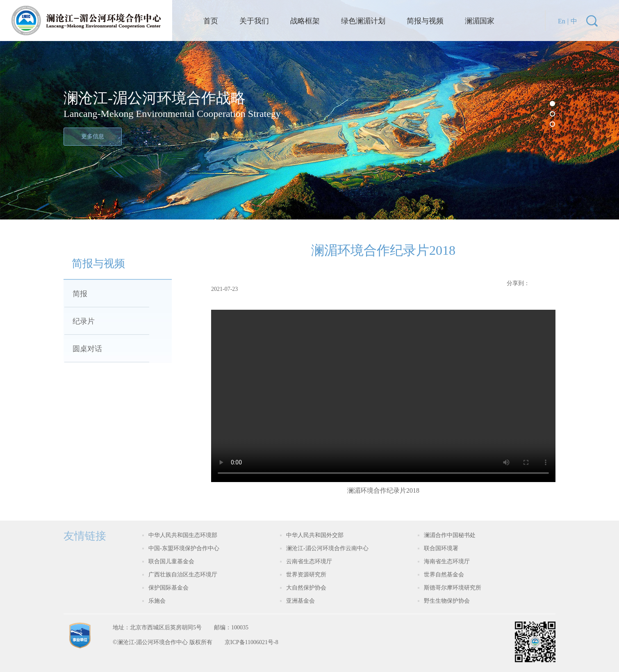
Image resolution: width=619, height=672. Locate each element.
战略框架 (305, 21)
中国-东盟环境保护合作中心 (184, 548)
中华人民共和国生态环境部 (183, 535)
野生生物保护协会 (447, 601)
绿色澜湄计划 (363, 21)
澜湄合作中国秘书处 (450, 535)
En (562, 21)
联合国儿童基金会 (171, 561)
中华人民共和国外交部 (315, 535)
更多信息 (93, 136)
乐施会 (157, 601)
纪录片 (84, 321)
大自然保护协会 (306, 588)
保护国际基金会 (168, 588)
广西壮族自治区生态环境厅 (183, 575)
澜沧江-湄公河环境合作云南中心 (327, 548)
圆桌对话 (87, 349)
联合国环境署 (441, 548)
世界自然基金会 (444, 575)
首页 (211, 21)
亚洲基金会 (300, 601)
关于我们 (254, 21)
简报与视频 (425, 21)
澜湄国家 (480, 21)
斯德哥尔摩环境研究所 (453, 588)
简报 (80, 294)
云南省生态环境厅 (309, 561)
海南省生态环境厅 (447, 561)
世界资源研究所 (306, 575)
